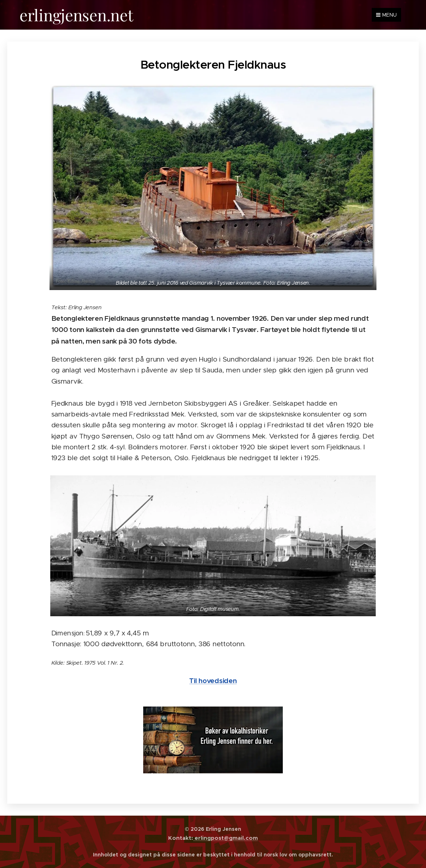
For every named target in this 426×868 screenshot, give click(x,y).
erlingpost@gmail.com (225, 838)
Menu (386, 15)
